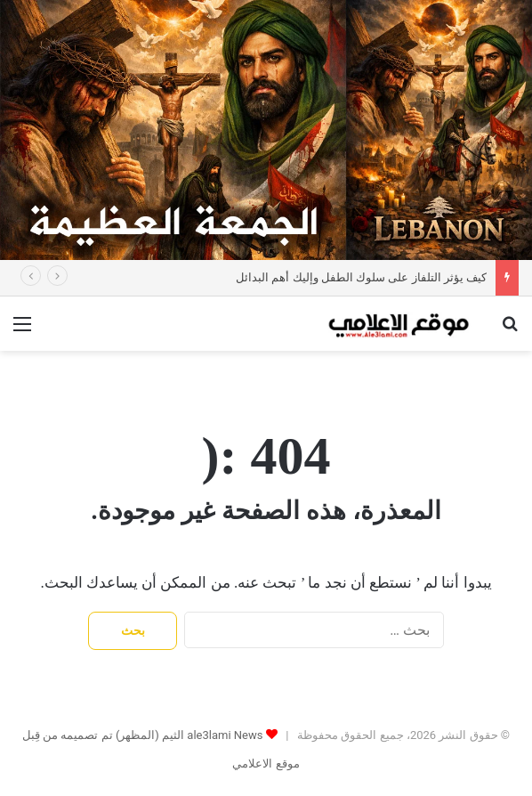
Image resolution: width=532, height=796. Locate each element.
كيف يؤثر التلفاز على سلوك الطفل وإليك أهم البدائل (361, 277)
